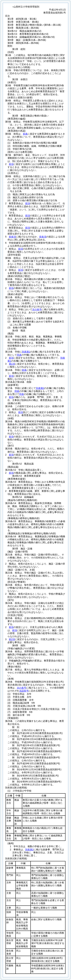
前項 (11, 164)
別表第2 (40, 388)
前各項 (12, 237)
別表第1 (26, 352)
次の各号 (37, 309)
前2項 (12, 639)
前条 (25, 134)
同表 (19, 355)
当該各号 (24, 691)
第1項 (12, 364)
